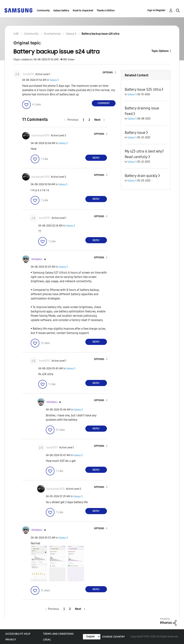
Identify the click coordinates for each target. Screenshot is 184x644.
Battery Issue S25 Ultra (143, 89)
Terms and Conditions (58, 634)
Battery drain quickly (141, 176)
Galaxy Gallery (61, 11)
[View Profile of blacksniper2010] (40, 136)
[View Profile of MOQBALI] (37, 259)
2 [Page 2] (89, 120)
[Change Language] (92, 637)
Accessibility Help (18, 634)
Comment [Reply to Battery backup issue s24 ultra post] (104, 103)
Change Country (114, 637)
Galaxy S (54, 80)
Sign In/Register (156, 10)
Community (43, 11)
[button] (109, 73)
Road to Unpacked (83, 11)
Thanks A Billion (106, 11)
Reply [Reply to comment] (96, 158)
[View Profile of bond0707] (28, 74)
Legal (47, 640)
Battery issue (135, 133)
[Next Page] (99, 120)
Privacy (11, 640)
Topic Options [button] (160, 51)
